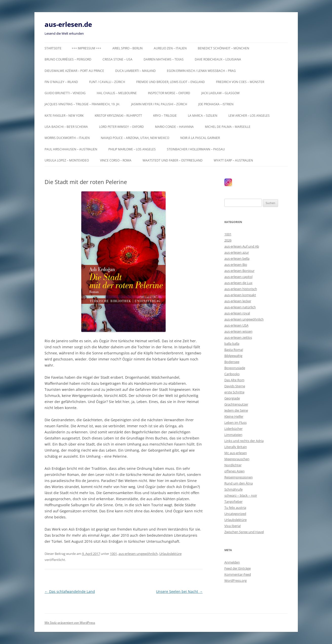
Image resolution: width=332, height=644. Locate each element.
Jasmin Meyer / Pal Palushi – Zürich (159, 104)
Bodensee (232, 362)
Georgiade (232, 398)
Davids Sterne (235, 386)
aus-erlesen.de (68, 24)
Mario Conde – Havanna (174, 127)
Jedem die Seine (236, 410)
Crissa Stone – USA (118, 59)
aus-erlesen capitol (238, 277)
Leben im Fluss (236, 422)
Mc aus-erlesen (236, 453)
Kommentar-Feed (238, 574)
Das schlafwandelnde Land (70, 591)
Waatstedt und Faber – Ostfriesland (173, 160)
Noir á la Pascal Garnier (200, 138)
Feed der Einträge (238, 568)
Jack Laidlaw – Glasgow (220, 93)
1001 (113, 554)
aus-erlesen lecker (238, 301)
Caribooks (232, 374)
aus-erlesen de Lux (238, 283)
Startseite (53, 48)
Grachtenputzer (236, 404)
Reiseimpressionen (239, 477)
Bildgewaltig (233, 356)
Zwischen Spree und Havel (244, 532)
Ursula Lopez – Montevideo (67, 160)
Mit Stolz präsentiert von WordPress (70, 623)
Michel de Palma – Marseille (228, 127)
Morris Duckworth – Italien (67, 138)
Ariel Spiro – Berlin (128, 48)
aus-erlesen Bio (236, 265)
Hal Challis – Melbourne (117, 93)
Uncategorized (235, 514)
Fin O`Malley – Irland (61, 82)
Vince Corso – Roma (116, 160)
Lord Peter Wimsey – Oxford (121, 127)
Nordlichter (233, 465)
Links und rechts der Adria (244, 441)
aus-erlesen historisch (241, 289)
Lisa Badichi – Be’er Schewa (66, 127)
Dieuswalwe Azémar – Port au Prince (74, 71)
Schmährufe (233, 489)
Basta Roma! (234, 350)
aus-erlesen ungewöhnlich (138, 554)
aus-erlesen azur (237, 252)
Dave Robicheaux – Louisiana (218, 59)
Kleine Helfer (234, 416)
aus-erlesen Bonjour (239, 271)
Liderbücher (233, 429)
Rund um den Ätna (239, 483)
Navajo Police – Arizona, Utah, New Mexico (135, 138)
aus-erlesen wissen (238, 331)
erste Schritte (234, 392)
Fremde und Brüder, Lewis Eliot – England (171, 82)
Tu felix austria (235, 508)
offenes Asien (235, 471)
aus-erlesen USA (236, 325)
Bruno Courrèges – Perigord (68, 59)
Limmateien (233, 435)
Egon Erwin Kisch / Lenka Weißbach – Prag (201, 71)
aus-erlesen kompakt (240, 295)
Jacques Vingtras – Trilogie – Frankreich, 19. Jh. (82, 104)
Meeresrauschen (237, 459)
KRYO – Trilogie (165, 116)
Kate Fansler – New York (64, 116)
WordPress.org (236, 580)
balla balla (232, 344)
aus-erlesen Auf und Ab (242, 246)
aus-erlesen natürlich (240, 307)
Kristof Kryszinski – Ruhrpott (118, 116)
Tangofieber (233, 501)
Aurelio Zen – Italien (170, 48)
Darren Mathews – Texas (164, 59)
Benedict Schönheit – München (223, 48)
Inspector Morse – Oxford (169, 93)
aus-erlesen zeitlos (238, 337)
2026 (228, 240)
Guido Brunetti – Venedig (65, 93)
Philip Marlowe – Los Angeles (132, 149)
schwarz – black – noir (241, 495)
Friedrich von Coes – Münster (240, 82)
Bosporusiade (235, 368)
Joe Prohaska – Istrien (216, 104)
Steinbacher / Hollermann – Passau (196, 149)
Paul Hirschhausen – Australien (71, 149)
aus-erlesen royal (237, 313)
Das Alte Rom (234, 380)
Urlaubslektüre (170, 554)
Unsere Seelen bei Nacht (179, 591)
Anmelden (232, 562)
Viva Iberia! (233, 526)
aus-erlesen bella (237, 258)
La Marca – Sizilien (203, 116)
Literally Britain (236, 447)
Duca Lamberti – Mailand (135, 71)
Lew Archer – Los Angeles (249, 116)
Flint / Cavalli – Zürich (107, 82)
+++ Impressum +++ (86, 48)
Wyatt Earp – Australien (233, 160)
